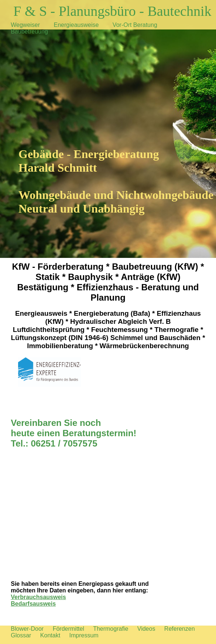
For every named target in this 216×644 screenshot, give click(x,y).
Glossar (21, 635)
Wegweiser (25, 25)
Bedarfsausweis (33, 604)
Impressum (84, 635)
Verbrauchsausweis (38, 597)
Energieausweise (76, 25)
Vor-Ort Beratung (135, 25)
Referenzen (180, 629)
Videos (146, 629)
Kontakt (50, 635)
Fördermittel (68, 629)
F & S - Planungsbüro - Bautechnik (112, 11)
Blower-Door (27, 629)
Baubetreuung (29, 31)
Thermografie (111, 629)
